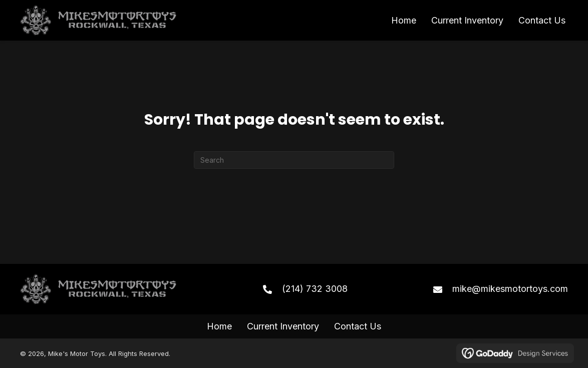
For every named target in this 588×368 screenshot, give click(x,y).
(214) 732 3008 (315, 289)
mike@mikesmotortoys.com (510, 289)
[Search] (294, 160)
